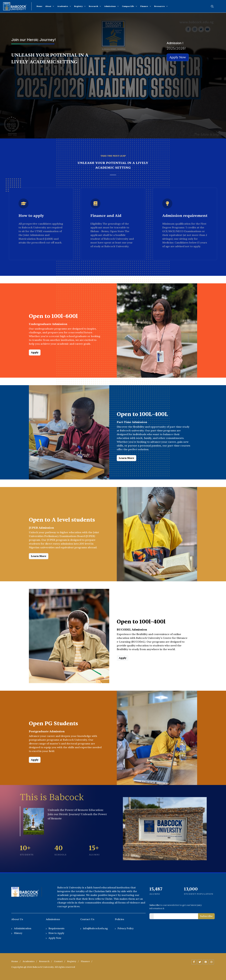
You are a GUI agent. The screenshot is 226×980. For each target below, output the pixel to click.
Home (15, 961)
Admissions (53, 919)
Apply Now (55, 938)
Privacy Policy (126, 929)
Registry (72, 961)
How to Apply (56, 933)
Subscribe (206, 916)
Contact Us (87, 919)
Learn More (126, 458)
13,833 (156, 889)
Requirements (56, 929)
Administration (23, 929)
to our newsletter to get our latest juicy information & (176, 907)
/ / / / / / (52, 961)
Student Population (199, 894)
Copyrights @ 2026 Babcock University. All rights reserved (43, 967)
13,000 (191, 889)
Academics (29, 961)
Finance (85, 961)
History (18, 933)
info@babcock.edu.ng (95, 929)
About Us (17, 919)
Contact (58, 961)
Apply (35, 352)
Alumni (155, 894)
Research (44, 961)
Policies (120, 919)
